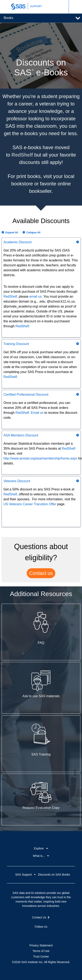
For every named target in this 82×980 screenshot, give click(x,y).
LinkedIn (41, 934)
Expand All (12, 232)
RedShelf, (11, 296)
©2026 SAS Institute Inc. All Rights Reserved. (41, 962)
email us (36, 296)
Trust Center (41, 957)
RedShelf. (23, 326)
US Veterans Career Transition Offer (30, 504)
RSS (56, 934)
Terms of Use (41, 951)
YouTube (48, 934)
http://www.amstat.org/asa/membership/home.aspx (40, 458)
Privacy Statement (41, 945)
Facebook (26, 934)
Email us (37, 413)
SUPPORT (36, 6)
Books (9, 18)
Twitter (34, 934)
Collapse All (33, 232)
